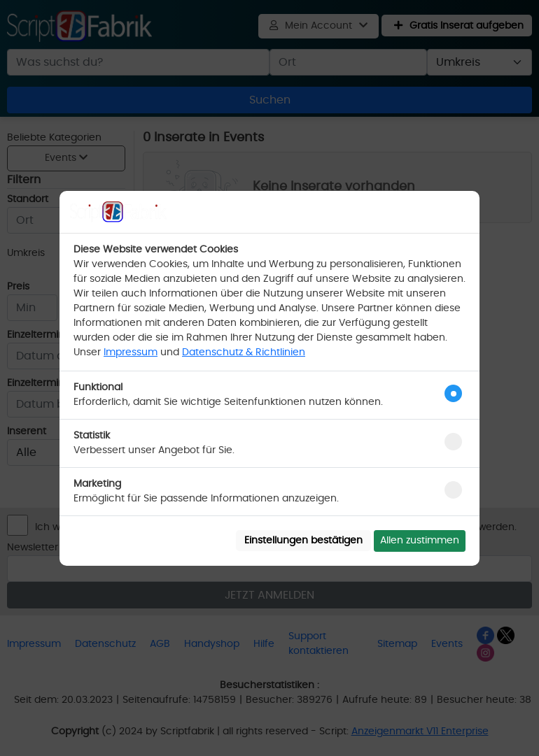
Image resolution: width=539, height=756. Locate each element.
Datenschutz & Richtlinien (244, 352)
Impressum (131, 352)
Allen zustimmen (420, 541)
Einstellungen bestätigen (303, 541)
